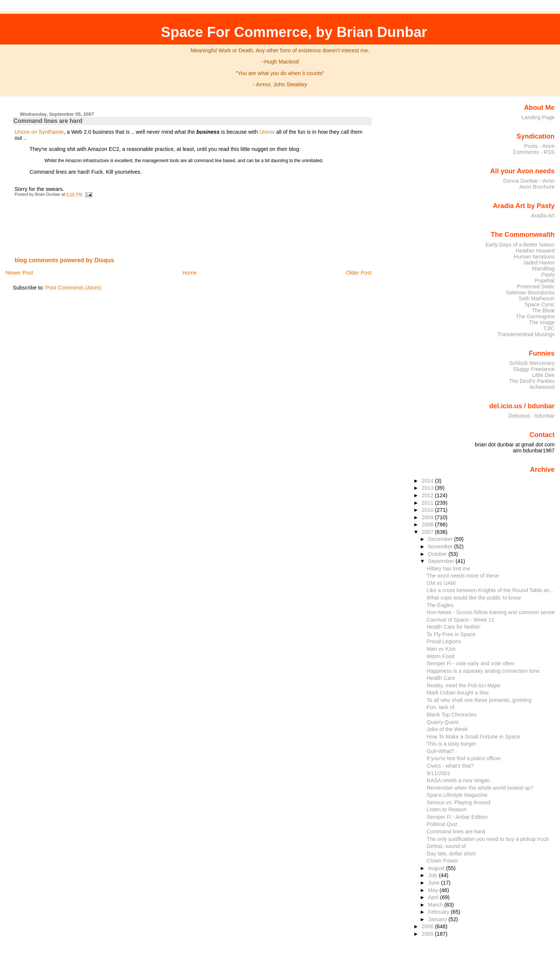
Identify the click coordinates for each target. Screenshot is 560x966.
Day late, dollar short (451, 854)
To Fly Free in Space (451, 634)
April (434, 897)
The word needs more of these (463, 576)
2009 (428, 517)
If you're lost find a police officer (464, 758)
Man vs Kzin (441, 649)
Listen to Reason (447, 809)
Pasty (548, 275)
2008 (428, 524)
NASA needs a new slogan (458, 780)
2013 (428, 488)
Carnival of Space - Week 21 (461, 620)
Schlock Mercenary (532, 363)
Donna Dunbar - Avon (529, 181)
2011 (428, 503)
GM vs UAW (441, 583)
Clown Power (442, 861)
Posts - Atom (539, 146)
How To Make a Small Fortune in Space (474, 737)
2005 (428, 934)
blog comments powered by (64, 260)
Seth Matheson (537, 298)
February (439, 912)
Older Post (359, 273)
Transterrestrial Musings (526, 334)
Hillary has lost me (449, 569)
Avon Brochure (537, 187)
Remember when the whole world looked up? (480, 788)
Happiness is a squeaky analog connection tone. (484, 671)
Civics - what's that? (450, 766)
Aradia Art (543, 216)
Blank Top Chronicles (452, 715)
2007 (428, 532)
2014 (428, 481)
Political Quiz (442, 824)
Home (190, 273)
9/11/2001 (439, 773)
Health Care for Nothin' (454, 627)
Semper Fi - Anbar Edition (457, 817)
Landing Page (538, 117)
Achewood (542, 387)
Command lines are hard (48, 121)
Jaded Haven (539, 263)
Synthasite (51, 132)
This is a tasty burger (452, 744)
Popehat (545, 281)
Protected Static (536, 287)
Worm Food (441, 656)
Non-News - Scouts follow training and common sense (491, 612)
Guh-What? (440, 751)
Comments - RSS (534, 152)
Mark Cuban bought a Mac (458, 693)
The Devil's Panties (532, 381)
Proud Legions (444, 641)
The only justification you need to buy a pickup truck (488, 839)
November (441, 547)
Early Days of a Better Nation (520, 245)
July (433, 875)
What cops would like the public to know (474, 598)
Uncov (267, 132)
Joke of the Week (447, 729)
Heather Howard (535, 251)
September (442, 561)
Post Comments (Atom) (74, 288)
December (441, 539)
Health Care (441, 678)
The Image (542, 322)
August (437, 868)
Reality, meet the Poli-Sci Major (464, 685)
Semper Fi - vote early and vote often (471, 663)
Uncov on (26, 132)
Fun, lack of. (441, 707)
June (434, 883)
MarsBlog (543, 269)
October (438, 554)
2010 (428, 510)
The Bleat (543, 310)
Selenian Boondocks (530, 292)
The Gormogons (535, 316)
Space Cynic (540, 304)
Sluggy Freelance (534, 369)
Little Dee (543, 375)
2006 (428, 926)
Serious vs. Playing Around (459, 802)
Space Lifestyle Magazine (457, 795)
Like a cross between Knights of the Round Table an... (490, 590)
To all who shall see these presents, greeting (479, 700)
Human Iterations (534, 257)
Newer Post (19, 273)
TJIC (549, 328)
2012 (428, 495)
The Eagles (440, 605)
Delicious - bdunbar (532, 416)
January (438, 919)
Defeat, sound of (446, 846)
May (434, 890)
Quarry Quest (443, 722)
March (436, 905)
